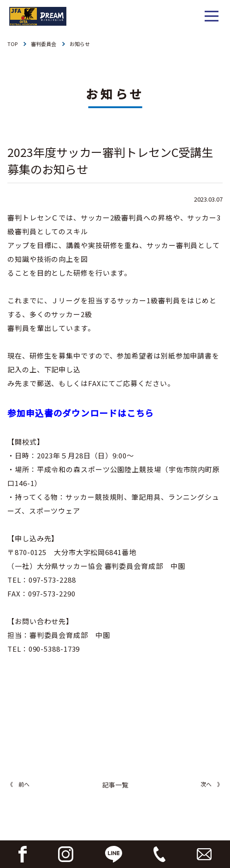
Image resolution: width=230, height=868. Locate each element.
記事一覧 (115, 785)
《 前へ (18, 784)
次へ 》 (212, 784)
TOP (12, 44)
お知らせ (80, 44)
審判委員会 (44, 44)
